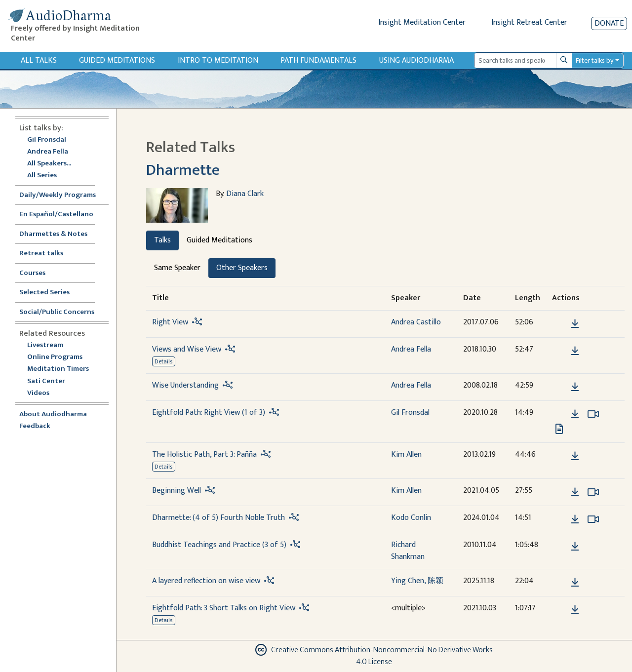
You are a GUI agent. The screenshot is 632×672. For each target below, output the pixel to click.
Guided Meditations (117, 60)
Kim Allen (406, 455)
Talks (162, 240)
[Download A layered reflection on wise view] (575, 583)
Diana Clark (245, 194)
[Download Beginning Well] (575, 492)
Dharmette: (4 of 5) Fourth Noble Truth (218, 518)
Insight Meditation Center (422, 22)
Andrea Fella (48, 152)
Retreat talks (41, 254)
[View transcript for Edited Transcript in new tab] (559, 428)
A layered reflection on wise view (206, 581)
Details (163, 361)
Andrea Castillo (416, 322)
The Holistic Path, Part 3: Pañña (204, 455)
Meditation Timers (58, 369)
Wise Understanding (185, 385)
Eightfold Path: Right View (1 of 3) (209, 413)
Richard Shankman (408, 551)
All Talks (39, 60)
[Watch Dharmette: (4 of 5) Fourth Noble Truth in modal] (593, 519)
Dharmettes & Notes (53, 234)
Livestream (45, 345)
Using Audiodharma (416, 60)
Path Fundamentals (318, 60)
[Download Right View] (575, 324)
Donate (609, 23)
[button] (560, 323)
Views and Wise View (187, 349)
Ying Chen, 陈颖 (417, 581)
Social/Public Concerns (57, 312)
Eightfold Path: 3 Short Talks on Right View (224, 608)
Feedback (35, 426)
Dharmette (183, 170)
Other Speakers (242, 268)
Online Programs (55, 357)
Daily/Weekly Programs (63, 195)
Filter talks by (594, 60)
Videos (43, 393)
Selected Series (50, 293)
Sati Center (46, 381)
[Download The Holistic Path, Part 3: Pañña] (575, 456)
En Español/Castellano (56, 215)
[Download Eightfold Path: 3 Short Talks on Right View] (575, 610)
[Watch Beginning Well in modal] (593, 492)
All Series (42, 176)
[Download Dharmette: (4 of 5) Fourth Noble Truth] (575, 519)
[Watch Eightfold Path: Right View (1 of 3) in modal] (593, 414)
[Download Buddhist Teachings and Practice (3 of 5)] (575, 547)
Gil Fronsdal (47, 140)
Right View (170, 322)
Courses (32, 273)
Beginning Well (177, 491)
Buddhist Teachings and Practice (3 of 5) (219, 545)
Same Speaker (177, 268)
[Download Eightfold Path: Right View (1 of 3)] (575, 414)
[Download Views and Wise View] (575, 351)
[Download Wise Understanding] (575, 387)
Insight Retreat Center (529, 22)
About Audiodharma (53, 415)
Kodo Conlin (411, 518)
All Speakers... (49, 164)
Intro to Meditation (218, 60)
